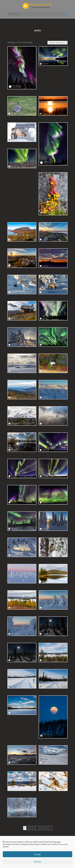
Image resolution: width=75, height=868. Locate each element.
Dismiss (37, 862)
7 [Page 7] (43, 828)
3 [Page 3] (31, 828)
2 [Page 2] (28, 828)
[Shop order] (58, 43)
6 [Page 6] (40, 828)
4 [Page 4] (34, 828)
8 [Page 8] (47, 828)
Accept (37, 854)
